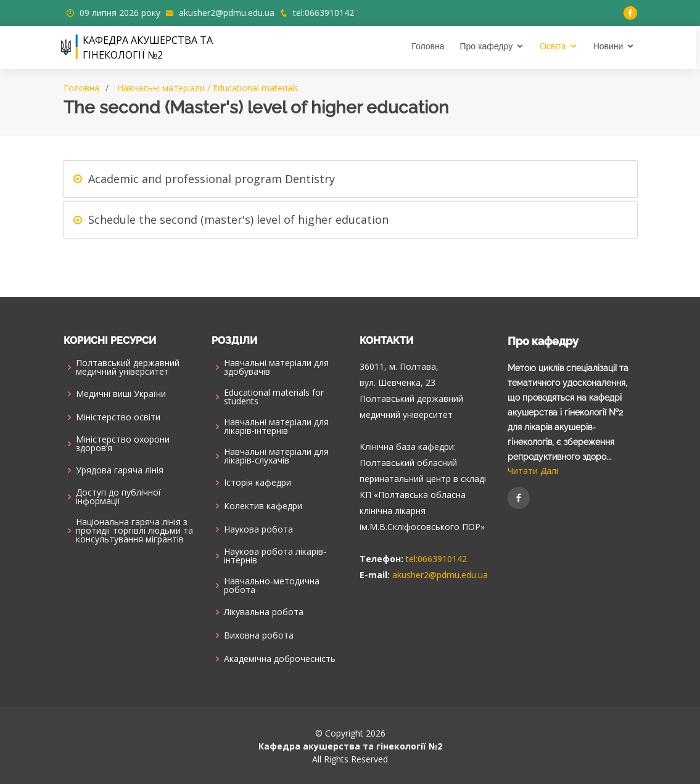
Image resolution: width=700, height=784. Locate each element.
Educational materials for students (274, 397)
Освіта (554, 46)
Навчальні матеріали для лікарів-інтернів (276, 427)
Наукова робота (258, 529)
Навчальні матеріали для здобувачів (276, 367)
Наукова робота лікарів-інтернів (275, 556)
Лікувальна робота (264, 612)
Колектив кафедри (263, 506)
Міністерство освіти (118, 417)
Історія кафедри (257, 483)
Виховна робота (259, 635)
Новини (610, 46)
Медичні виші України (121, 394)
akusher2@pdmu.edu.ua (227, 13)
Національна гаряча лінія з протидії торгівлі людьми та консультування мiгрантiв (134, 531)
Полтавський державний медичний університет (128, 367)
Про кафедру (488, 46)
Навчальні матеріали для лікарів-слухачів (276, 456)
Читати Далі (533, 471)
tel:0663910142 (323, 13)
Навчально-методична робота (272, 586)
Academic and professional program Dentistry (212, 179)
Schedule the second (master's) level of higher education (238, 219)
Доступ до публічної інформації (118, 497)
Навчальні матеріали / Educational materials (208, 88)
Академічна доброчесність (280, 659)
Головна (430, 46)
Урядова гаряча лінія (120, 470)
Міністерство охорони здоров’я (123, 444)
